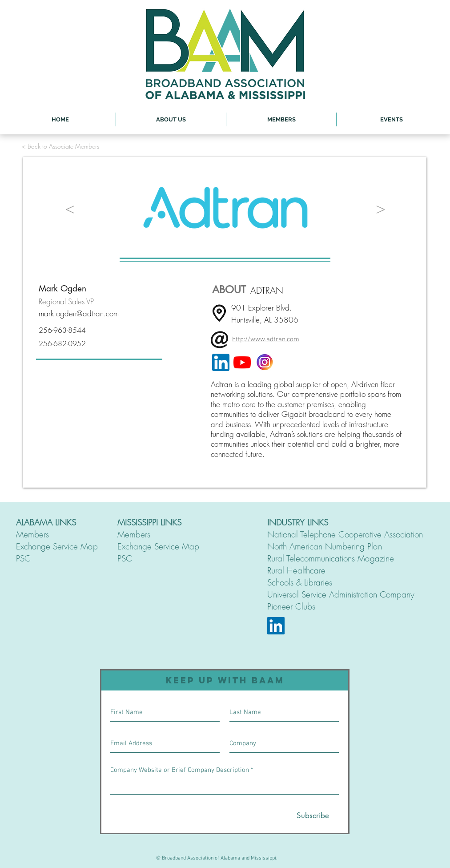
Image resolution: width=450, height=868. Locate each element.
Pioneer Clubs (291, 606)
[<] (70, 208)
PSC (23, 558)
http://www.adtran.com (266, 339)
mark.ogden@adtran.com (79, 313)
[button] (171, 119)
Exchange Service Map (57, 546)
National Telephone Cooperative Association (345, 534)
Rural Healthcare (296, 570)
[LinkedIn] (276, 626)
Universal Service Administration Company (341, 594)
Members (32, 534)
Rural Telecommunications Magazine (331, 558)
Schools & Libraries (300, 582)
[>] (381, 208)
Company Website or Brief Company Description (180, 770)
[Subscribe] (313, 816)
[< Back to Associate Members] (60, 146)
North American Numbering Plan (325, 546)
